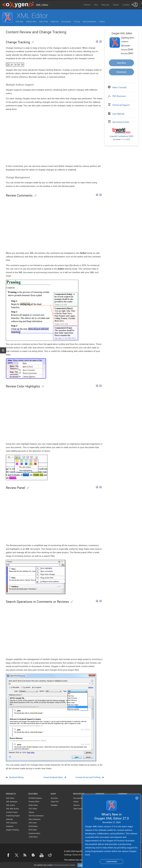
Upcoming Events (121, 122)
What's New (31, 21)
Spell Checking (79, 809)
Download (121, 72)
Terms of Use (78, 855)
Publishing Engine (13, 816)
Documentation (89, 21)
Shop (96, 5)
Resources (105, 5)
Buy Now (121, 63)
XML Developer (12, 802)
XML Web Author (12, 809)
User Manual (118, 114)
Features (55, 21)
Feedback (10, 826)
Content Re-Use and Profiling (88, 777)
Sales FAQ (55, 802)
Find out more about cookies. (64, 865)
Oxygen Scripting (12, 830)
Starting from (128, 38)
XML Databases (35, 819)
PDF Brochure (119, 96)
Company (126, 5)
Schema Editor (34, 802)
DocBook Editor (34, 833)
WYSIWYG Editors (35, 798)
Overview (19, 21)
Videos (102, 21)
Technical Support (121, 105)
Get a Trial (44, 21)
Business (127, 53)
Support (116, 5)
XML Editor (10, 798)
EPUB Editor (33, 826)
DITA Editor (33, 830)
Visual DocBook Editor (53, 777)
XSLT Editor (33, 809)
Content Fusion (12, 812)
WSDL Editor (33, 805)
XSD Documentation (36, 816)
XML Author (11, 805)
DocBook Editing (16, 777)
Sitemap (68, 855)
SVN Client (33, 823)
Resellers (54, 805)
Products (87, 5)
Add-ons (76, 805)
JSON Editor (33, 837)
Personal (127, 50)
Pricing (77, 21)
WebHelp (9, 819)
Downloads (66, 21)
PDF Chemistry (12, 823)
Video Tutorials (119, 87)
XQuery (31, 812)
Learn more (112, 862)
